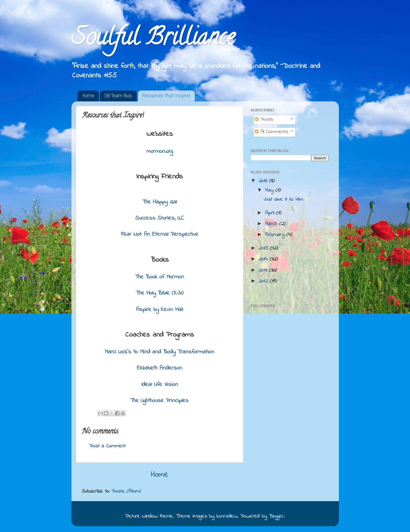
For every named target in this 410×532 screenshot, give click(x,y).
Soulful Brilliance (153, 39)
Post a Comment (107, 446)
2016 (264, 181)
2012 (264, 281)
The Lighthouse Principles (159, 401)
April (271, 213)
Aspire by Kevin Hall (160, 310)
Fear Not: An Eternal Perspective (160, 234)
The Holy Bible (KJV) (160, 293)
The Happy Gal (160, 202)
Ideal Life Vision (160, 385)
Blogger (276, 516)
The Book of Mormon (159, 277)
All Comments (271, 132)
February (276, 235)
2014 (264, 259)
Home (88, 96)
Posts (264, 120)
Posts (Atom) (126, 491)
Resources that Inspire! (166, 96)
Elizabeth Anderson (160, 368)
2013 (264, 270)
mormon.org (160, 152)
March (272, 224)
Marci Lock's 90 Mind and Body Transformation (159, 352)
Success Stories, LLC (160, 218)
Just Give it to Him (283, 200)
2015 (264, 248)
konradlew (227, 516)
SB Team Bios (118, 96)
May (270, 190)
